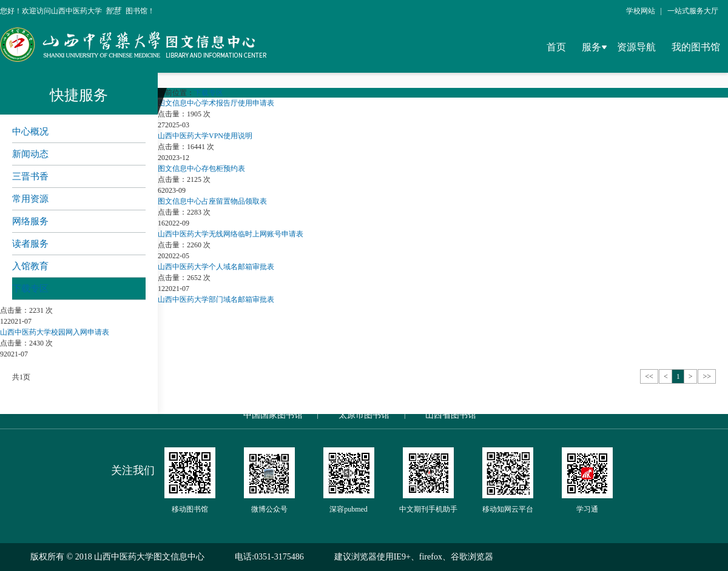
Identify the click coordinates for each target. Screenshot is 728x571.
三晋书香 (30, 176)
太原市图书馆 (364, 415)
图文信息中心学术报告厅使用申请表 (216, 103)
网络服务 (30, 221)
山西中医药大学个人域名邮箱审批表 (216, 267)
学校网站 (641, 11)
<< (649, 376)
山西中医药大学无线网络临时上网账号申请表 (231, 234)
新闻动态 (30, 154)
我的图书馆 (696, 47)
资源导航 (636, 47)
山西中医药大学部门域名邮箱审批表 (216, 299)
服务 (591, 47)
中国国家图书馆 (273, 415)
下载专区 (30, 289)
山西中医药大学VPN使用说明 (205, 136)
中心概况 (30, 132)
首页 (556, 47)
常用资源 (30, 199)
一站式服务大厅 (693, 11)
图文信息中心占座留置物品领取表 (212, 201)
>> (707, 376)
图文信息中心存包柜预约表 (201, 169)
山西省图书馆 (451, 415)
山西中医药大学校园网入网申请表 (55, 332)
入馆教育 (30, 266)
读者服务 (30, 244)
